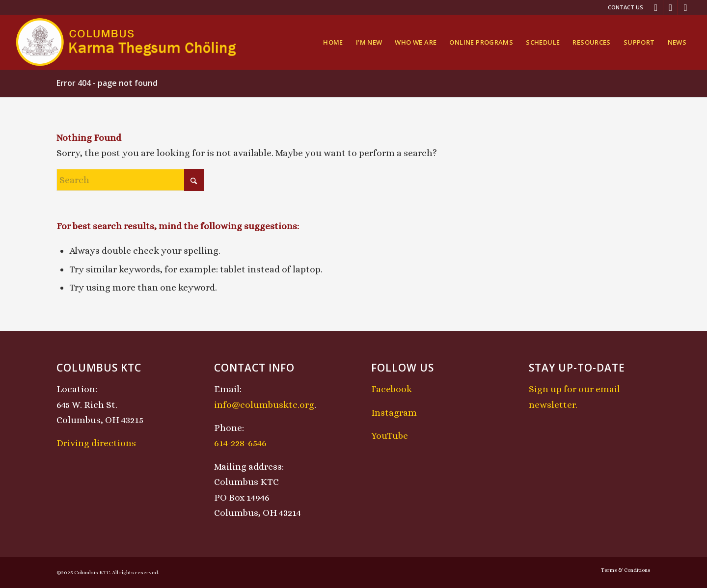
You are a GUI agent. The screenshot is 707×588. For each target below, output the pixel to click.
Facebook (392, 389)
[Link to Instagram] (670, 7)
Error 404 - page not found (107, 83)
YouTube (390, 436)
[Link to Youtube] (685, 7)
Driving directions (96, 443)
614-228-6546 (240, 443)
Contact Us (625, 7)
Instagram (394, 413)
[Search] (130, 180)
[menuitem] (623, 7)
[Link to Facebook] (656, 7)
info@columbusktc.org (264, 405)
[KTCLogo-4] (127, 42)
